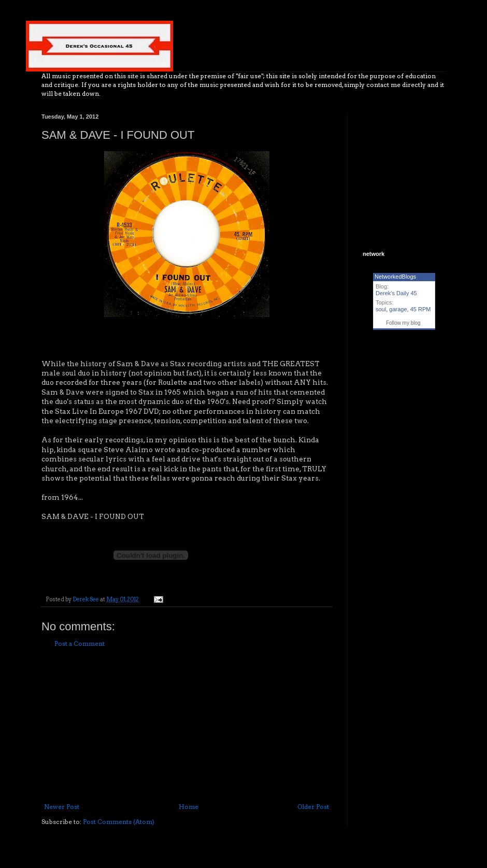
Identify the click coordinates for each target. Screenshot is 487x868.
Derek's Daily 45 (396, 293)
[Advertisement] (187, 726)
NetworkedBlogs (395, 277)
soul (381, 309)
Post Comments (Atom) (119, 822)
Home (189, 807)
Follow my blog (403, 323)
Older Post (313, 807)
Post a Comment (80, 643)
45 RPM (421, 309)
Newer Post (62, 807)
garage (398, 309)
